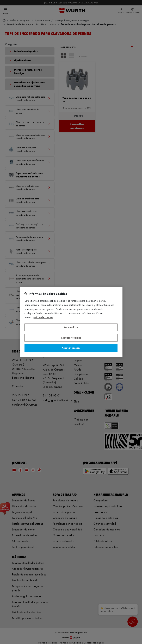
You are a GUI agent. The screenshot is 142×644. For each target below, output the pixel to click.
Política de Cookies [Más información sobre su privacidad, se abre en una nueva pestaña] (43, 317)
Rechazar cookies (71, 338)
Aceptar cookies (71, 348)
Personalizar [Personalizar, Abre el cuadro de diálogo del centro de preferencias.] (71, 327)
